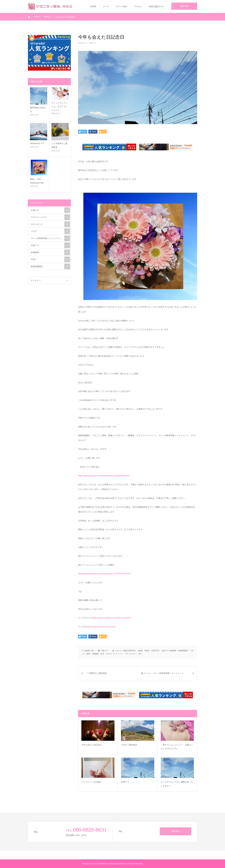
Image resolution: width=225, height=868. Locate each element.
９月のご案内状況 (135, 745)
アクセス (138, 6)
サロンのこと (50, 224)
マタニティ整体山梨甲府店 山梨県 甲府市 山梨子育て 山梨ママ (142, 651)
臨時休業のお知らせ (38, 109)
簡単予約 (184, 6)
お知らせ (50, 210)
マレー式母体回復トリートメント (50, 238)
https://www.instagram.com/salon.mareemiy (111, 618)
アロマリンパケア (50, 217)
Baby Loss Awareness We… (38, 181)
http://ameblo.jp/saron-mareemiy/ (101, 627)
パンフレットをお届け (97, 782)
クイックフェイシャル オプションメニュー (59, 106)
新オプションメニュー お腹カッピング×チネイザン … (177, 747)
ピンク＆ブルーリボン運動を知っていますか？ (177, 784)
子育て (50, 259)
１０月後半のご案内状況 (59, 145)
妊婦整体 (50, 252)
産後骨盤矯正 (50, 266)
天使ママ (92, 43)
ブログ (50, 231)
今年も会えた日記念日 (97, 745)
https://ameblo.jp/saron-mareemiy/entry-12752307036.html (104, 574)
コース (106, 6)
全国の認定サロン (157, 6)
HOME (93, 6)
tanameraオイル (37, 143)
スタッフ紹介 (121, 6)
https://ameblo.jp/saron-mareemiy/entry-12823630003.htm (104, 476)
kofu (92, 651)
